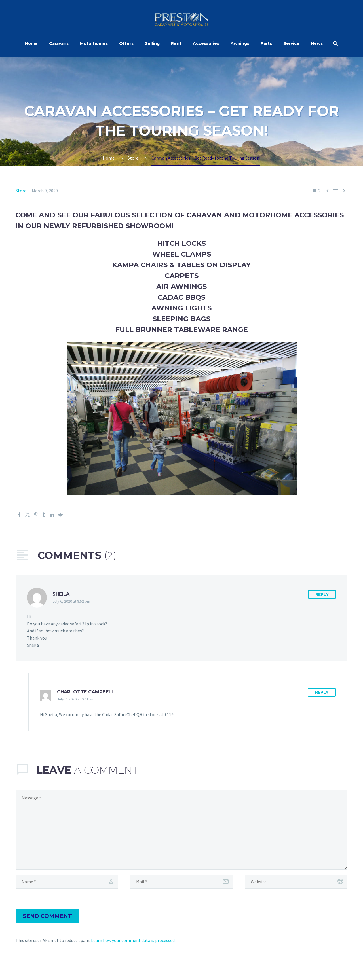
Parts (266, 43)
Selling (152, 43)
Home (31, 43)
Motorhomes (94, 43)
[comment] (181, 830)
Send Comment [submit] (47, 916)
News (317, 43)
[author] (67, 882)
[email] (181, 882)
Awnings (240, 43)
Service (291, 43)
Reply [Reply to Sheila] (322, 594)
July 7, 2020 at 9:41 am (76, 699)
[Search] (334, 44)
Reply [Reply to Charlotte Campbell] (322, 692)
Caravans (59, 43)
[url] (296, 882)
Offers (126, 43)
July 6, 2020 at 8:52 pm (71, 601)
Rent (176, 43)
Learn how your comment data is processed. (133, 940)
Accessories (206, 43)
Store (21, 191)
